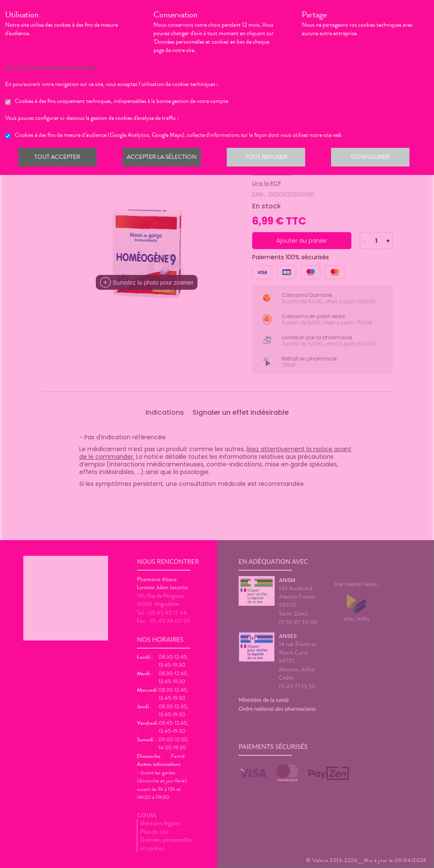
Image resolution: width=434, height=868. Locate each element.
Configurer (376, 158)
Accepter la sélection (164, 158)
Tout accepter (58, 158)
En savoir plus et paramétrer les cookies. (51, 67)
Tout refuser (270, 158)
